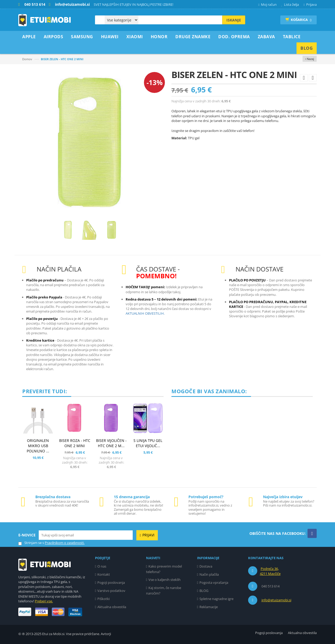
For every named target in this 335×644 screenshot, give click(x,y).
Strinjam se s (31, 543)
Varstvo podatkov (111, 591)
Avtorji (106, 634)
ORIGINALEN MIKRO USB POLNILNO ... (38, 446)
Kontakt (104, 574)
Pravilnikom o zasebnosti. (65, 543)
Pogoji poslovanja (111, 582)
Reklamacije (209, 607)
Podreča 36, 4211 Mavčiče (270, 571)
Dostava (206, 566)
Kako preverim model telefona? (164, 569)
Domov (27, 59)
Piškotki (104, 599)
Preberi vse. (44, 601)
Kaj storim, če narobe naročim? (164, 590)
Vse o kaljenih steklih (164, 580)
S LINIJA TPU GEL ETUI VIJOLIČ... (148, 443)
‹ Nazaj (310, 59)
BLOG (204, 591)
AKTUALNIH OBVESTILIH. (145, 313)
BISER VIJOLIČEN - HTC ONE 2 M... (111, 443)
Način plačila (209, 574)
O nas (102, 566)
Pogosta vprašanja (214, 582)
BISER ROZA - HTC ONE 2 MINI (75, 443)
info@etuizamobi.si (276, 600)
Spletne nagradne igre (216, 599)
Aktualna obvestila (112, 607)
